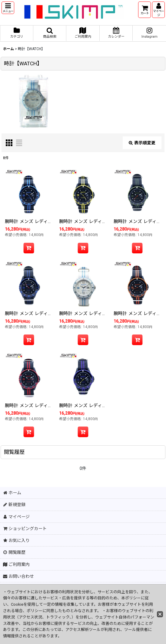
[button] (8, 8)
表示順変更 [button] (142, 143)
